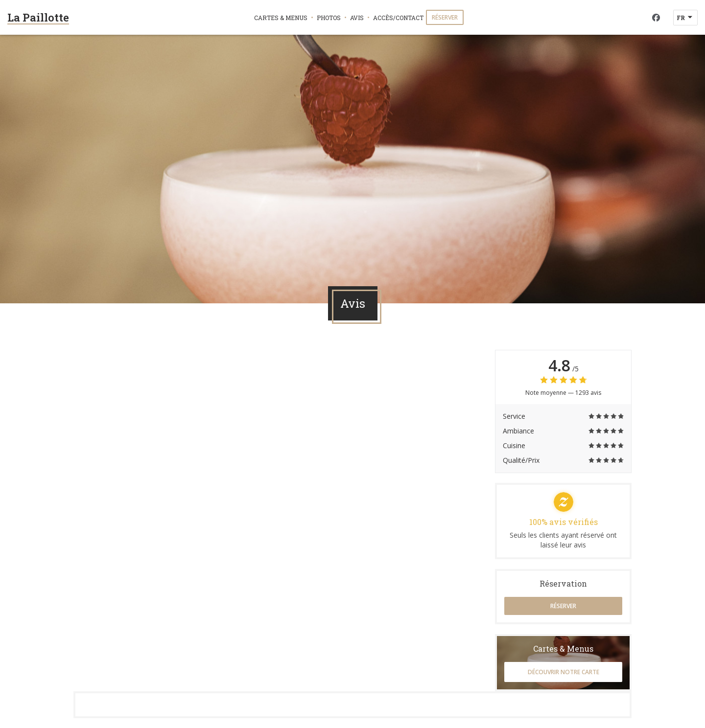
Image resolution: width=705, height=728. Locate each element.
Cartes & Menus (281, 18)
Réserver (445, 17)
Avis (357, 18)
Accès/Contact (398, 18)
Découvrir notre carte (564, 672)
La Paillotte (38, 17)
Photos (329, 18)
